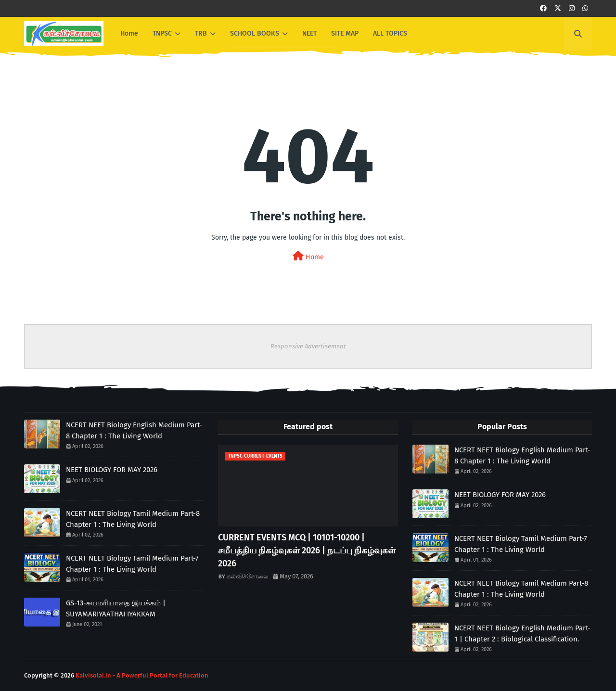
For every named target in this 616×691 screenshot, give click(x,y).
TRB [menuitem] (201, 33)
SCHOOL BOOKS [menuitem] (255, 33)
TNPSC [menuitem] (162, 33)
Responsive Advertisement (308, 346)
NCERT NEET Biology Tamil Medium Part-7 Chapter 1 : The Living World (132, 564)
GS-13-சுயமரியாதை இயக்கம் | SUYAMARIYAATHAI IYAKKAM (116, 608)
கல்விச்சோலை (248, 576)
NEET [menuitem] (309, 33)
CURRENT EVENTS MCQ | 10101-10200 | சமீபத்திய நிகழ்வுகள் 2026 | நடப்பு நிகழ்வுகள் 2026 (307, 550)
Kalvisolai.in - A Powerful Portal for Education (142, 675)
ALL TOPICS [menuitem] (390, 33)
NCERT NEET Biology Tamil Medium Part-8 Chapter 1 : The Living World (133, 519)
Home (308, 256)
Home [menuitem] (129, 33)
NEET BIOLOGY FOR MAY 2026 (112, 470)
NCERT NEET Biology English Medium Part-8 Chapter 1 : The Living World (134, 430)
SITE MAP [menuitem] (345, 33)
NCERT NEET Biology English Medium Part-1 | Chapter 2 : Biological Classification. (522, 633)
